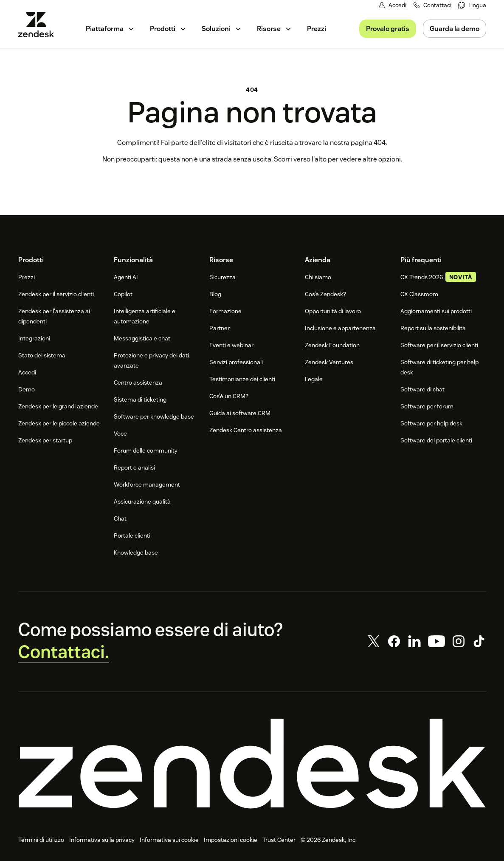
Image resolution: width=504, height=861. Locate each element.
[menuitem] (472, 5)
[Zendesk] (252, 764)
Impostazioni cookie (231, 840)
